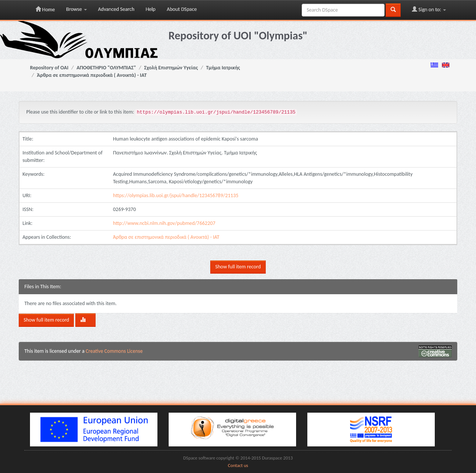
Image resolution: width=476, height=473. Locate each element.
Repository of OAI (49, 68)
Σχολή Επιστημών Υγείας (171, 68)
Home (45, 9)
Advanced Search (116, 9)
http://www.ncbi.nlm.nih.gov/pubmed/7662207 (164, 223)
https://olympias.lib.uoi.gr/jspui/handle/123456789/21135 (176, 195)
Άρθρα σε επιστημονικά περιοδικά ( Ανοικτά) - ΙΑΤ (92, 75)
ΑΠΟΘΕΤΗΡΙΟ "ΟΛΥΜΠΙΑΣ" (106, 68)
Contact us (238, 465)
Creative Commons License (114, 351)
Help (151, 9)
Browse (76, 9)
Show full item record (238, 267)
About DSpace (182, 9)
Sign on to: (429, 9)
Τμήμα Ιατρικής (223, 68)
